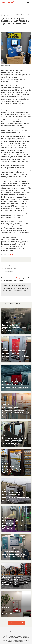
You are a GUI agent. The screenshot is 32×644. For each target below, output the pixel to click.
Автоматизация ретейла (22, 265)
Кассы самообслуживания (9, 271)
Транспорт (6, 436)
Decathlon (4, 265)
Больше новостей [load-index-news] (16, 623)
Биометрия (6, 405)
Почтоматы (6, 608)
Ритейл (4, 379)
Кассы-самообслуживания (7, 15)
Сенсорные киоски (8, 323)
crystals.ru (10, 254)
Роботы (5, 574)
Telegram (19, 278)
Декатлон (11, 265)
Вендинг (5, 348)
